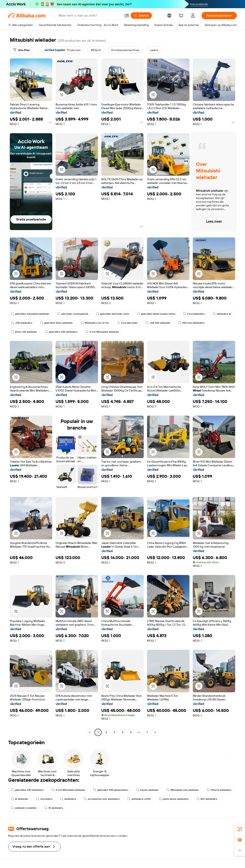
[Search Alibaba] (90, 16)
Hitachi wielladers (219, 790)
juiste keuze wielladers (174, 799)
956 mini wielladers (191, 323)
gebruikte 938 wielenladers (111, 790)
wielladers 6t (222, 314)
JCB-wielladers (22, 323)
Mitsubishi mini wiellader (183, 790)
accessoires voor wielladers (102, 799)
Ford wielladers (194, 314)
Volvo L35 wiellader (24, 332)
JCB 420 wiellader (158, 323)
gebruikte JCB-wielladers (61, 332)
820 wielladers (207, 799)
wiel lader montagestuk (73, 314)
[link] (240, 829)
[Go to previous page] (90, 732)
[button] (127, 16)
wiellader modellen (24, 808)
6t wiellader (20, 799)
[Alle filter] (22, 50)
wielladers (68, 799)
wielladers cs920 (139, 799)
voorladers (44, 799)
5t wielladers (54, 808)
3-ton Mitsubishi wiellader (102, 332)
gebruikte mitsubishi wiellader (30, 314)
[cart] (182, 16)
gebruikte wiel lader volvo (113, 314)
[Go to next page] (155, 732)
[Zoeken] (141, 16)
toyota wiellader (147, 790)
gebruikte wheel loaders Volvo (156, 314)
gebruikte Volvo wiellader (56, 323)
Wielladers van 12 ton (95, 323)
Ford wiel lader (127, 323)
